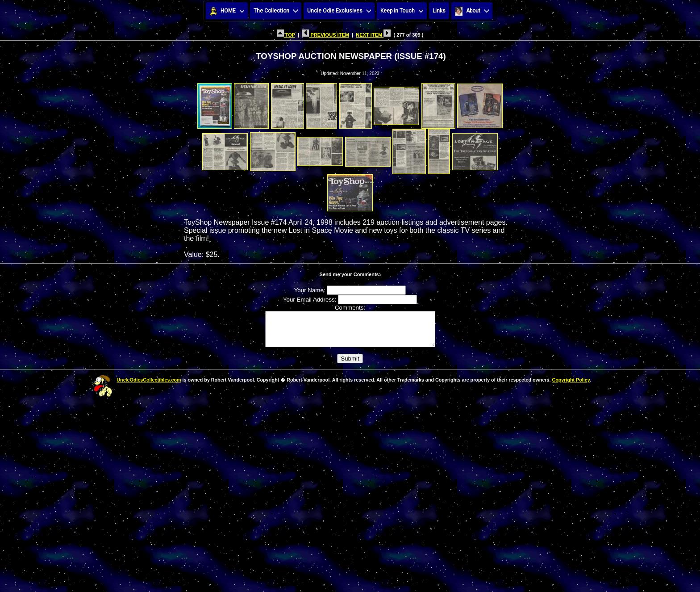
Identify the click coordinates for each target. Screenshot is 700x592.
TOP (286, 35)
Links (439, 11)
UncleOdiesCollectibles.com (149, 386)
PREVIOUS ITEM (325, 35)
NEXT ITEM (373, 35)
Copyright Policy (571, 386)
